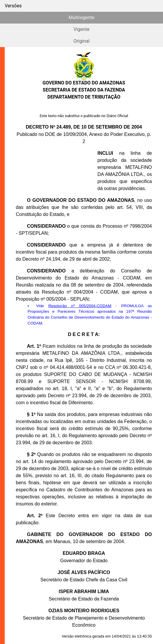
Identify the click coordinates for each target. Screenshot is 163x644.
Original (82, 41)
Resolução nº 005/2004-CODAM (80, 306)
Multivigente (81, 18)
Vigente (81, 29)
